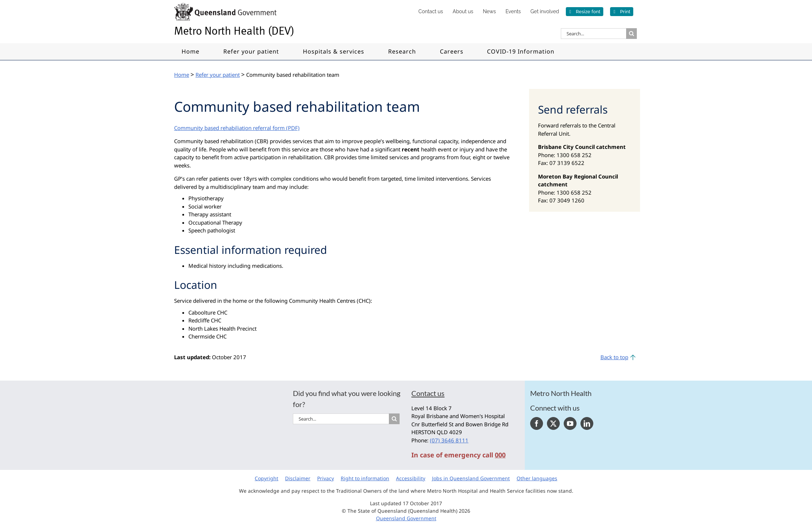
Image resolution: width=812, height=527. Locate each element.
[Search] (631, 34)
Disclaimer (298, 478)
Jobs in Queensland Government (471, 478)
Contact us (428, 393)
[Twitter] (553, 423)
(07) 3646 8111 (449, 440)
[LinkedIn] (587, 423)
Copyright (267, 478)
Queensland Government (406, 518)
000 (500, 455)
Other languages (537, 478)
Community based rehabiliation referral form (229, 128)
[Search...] (593, 34)
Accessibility (411, 478)
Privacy (326, 478)
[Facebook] (537, 423)
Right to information (365, 478)
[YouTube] (570, 423)
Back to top (614, 357)
